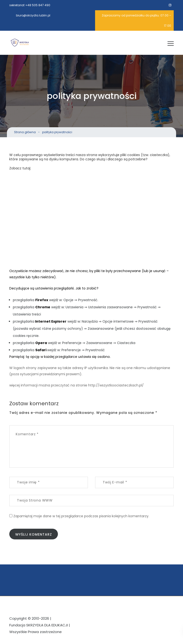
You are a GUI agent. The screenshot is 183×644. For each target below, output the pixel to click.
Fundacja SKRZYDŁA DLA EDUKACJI (39, 627)
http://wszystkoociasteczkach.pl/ (116, 385)
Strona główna (25, 132)
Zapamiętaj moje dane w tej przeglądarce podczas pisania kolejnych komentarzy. (81, 517)
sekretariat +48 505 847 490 (30, 5)
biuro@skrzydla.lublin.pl (33, 15)
